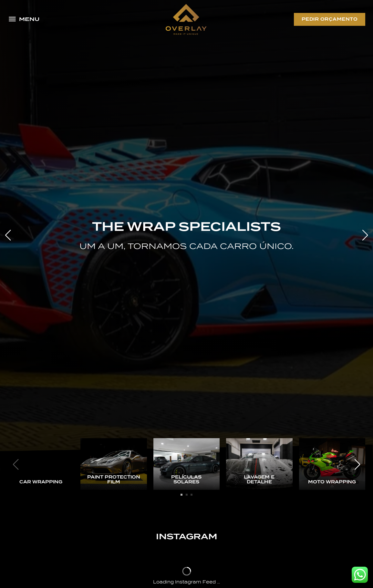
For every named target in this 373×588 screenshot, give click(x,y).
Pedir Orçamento (330, 19)
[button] (365, 235)
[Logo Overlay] (186, 19)
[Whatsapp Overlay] (360, 575)
